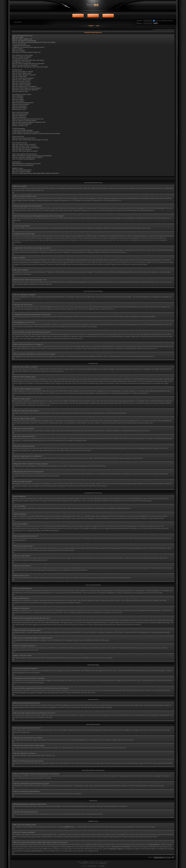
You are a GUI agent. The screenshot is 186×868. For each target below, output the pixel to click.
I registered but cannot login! (21, 46)
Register (91, 26)
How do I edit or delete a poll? (22, 80)
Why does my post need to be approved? (25, 90)
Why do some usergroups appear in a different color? (29, 122)
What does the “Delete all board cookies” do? (27, 52)
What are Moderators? (19, 116)
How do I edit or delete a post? (22, 73)
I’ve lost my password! (19, 44)
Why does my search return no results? (25, 146)
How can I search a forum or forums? (24, 144)
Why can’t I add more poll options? (23, 78)
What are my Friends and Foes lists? (24, 138)
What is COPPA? (18, 49)
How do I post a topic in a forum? (23, 72)
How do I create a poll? (20, 76)
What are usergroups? (19, 117)
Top (13, 192)
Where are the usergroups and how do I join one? (28, 119)
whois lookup (154, 844)
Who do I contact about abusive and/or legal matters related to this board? (36, 173)
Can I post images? (18, 101)
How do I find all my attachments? (23, 165)
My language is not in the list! (22, 62)
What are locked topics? (20, 108)
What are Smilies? (18, 99)
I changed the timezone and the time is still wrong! (28, 60)
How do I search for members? (22, 149)
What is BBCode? (18, 96)
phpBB (86, 862)
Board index (18, 22)
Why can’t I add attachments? (22, 83)
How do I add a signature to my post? (24, 75)
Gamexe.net (103, 863)
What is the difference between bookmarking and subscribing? (32, 156)
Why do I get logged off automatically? (24, 41)
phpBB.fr (102, 866)
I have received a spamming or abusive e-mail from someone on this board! (36, 134)
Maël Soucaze (92, 866)
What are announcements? (21, 104)
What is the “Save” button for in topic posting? (27, 88)
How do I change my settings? (22, 57)
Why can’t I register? (19, 51)
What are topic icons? (19, 109)
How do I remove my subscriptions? (24, 159)
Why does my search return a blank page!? (26, 148)
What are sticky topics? (20, 106)
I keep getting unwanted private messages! (26, 132)
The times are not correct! (20, 59)
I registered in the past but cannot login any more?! (28, 47)
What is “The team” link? (20, 126)
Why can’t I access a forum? (21, 81)
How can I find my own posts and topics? (25, 151)
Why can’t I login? (18, 37)
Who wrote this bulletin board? (22, 170)
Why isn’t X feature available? (22, 172)
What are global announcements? (23, 103)
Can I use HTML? (18, 98)
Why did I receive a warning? (21, 85)
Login (97, 26)
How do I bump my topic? (20, 91)
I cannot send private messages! (23, 130)
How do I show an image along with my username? (28, 64)
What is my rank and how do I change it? (25, 65)
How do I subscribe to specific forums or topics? (27, 157)
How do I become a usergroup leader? (24, 121)
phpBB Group (69, 827)
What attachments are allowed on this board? (27, 164)
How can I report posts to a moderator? (25, 86)
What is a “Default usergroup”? (22, 124)
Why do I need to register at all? (22, 39)
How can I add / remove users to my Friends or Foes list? (30, 140)
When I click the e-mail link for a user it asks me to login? (30, 67)
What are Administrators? (20, 114)
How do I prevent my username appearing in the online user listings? (34, 42)
